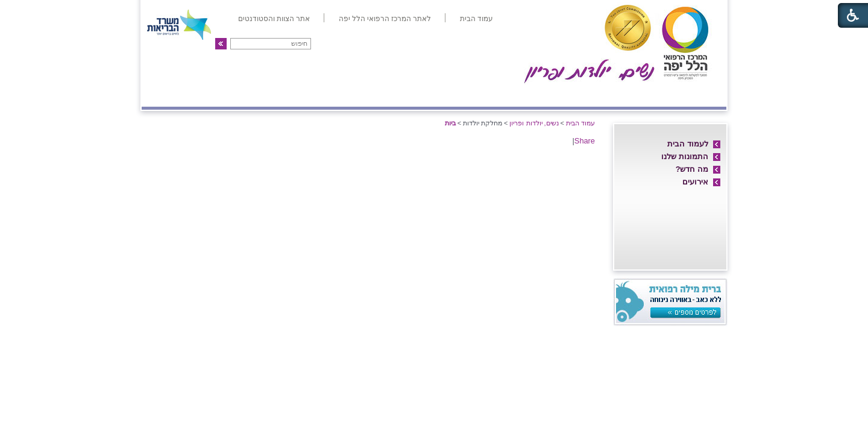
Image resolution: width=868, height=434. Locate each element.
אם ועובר (522, 95)
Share (585, 141)
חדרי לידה (656, 95)
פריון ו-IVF (230, 95)
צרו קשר (168, 95)
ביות (450, 123)
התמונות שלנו (685, 156)
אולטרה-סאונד (367, 95)
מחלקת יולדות (590, 95)
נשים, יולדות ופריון (534, 123)
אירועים (695, 182)
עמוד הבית (580, 123)
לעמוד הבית (688, 144)
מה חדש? (692, 169)
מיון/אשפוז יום (449, 95)
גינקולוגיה (297, 95)
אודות (706, 95)
